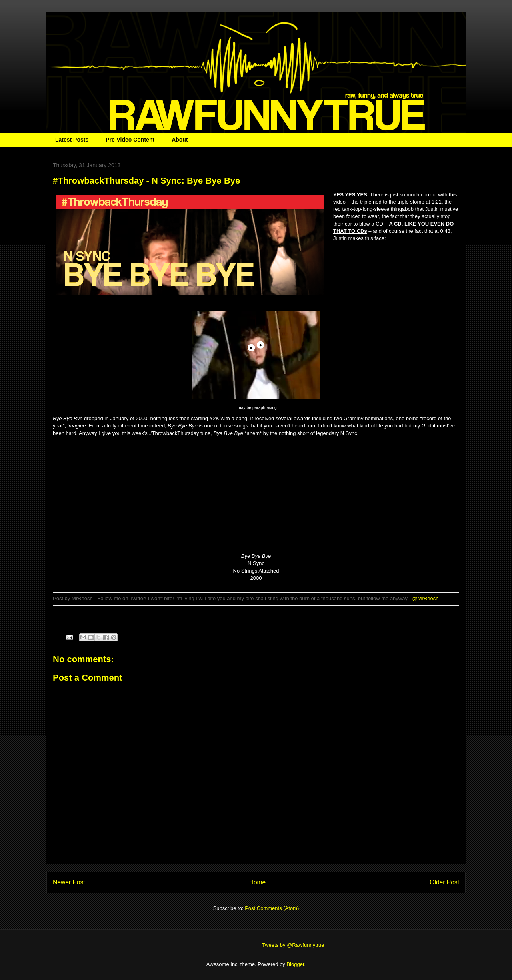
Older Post (444, 882)
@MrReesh (426, 598)
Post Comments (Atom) (272, 908)
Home (258, 882)
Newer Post (69, 882)
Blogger (295, 964)
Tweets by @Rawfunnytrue (293, 945)
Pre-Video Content (130, 140)
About (180, 140)
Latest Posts (72, 140)
